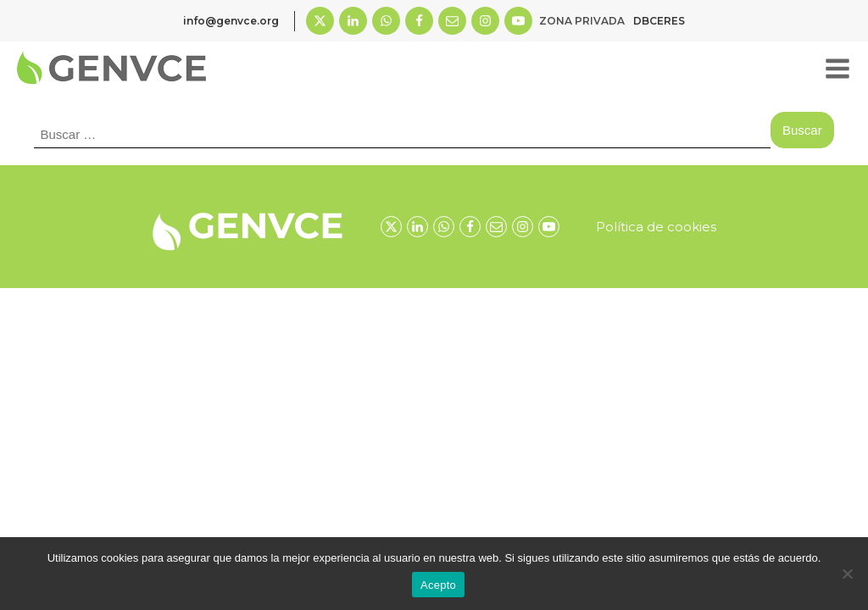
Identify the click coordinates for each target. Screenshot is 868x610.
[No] (847, 574)
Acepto (438, 585)
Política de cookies (656, 227)
